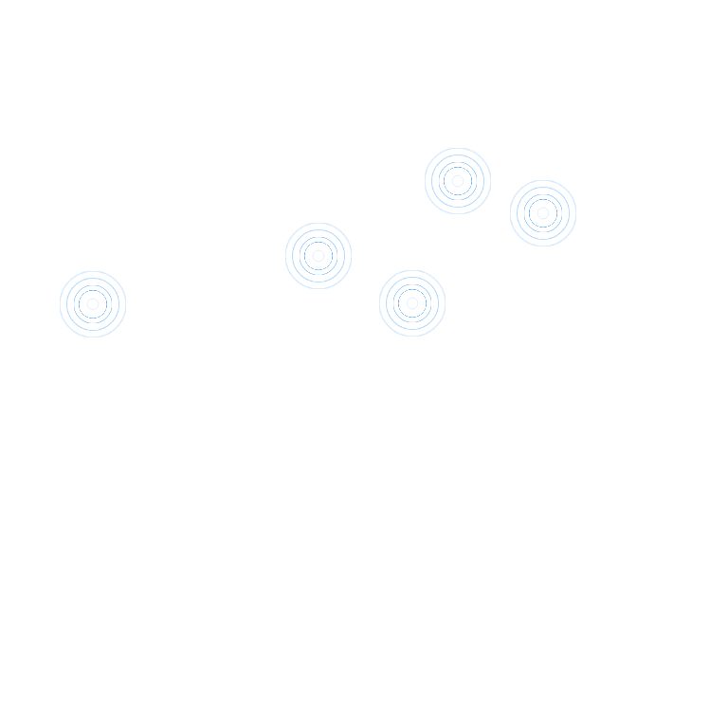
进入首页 (626, 85)
